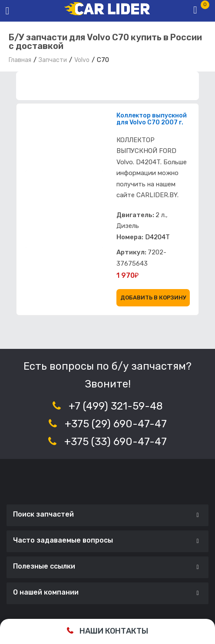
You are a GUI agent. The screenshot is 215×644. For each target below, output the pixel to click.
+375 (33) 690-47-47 (116, 442)
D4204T (157, 237)
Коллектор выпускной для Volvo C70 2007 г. (152, 119)
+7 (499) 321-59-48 (116, 406)
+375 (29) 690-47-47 (116, 424)
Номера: (130, 237)
